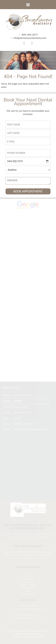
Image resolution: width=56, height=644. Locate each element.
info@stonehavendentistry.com (30, 38)
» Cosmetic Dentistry (28, 588)
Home (28, 573)
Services (28, 582)
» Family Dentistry (28, 585)
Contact (28, 594)
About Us (28, 576)
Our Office (28, 579)
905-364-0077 (30, 35)
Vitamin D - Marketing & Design (28, 637)
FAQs (28, 591)
